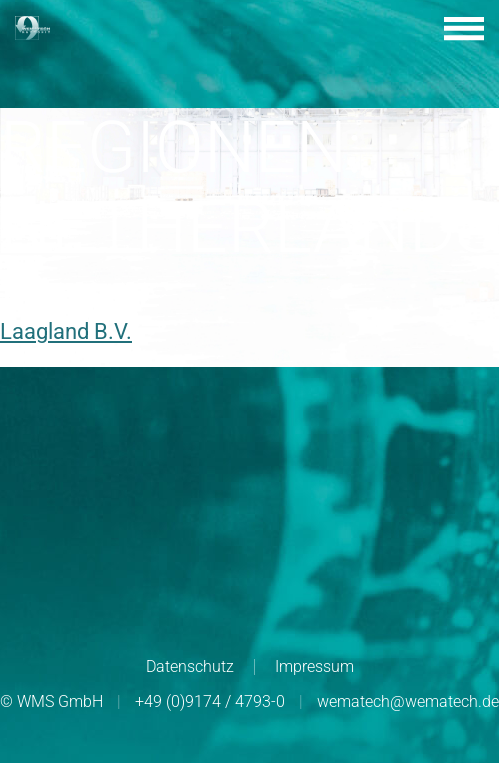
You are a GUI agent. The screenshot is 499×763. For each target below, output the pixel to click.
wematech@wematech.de (408, 701)
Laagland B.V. (66, 331)
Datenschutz (190, 666)
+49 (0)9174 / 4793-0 (210, 701)
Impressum (314, 666)
